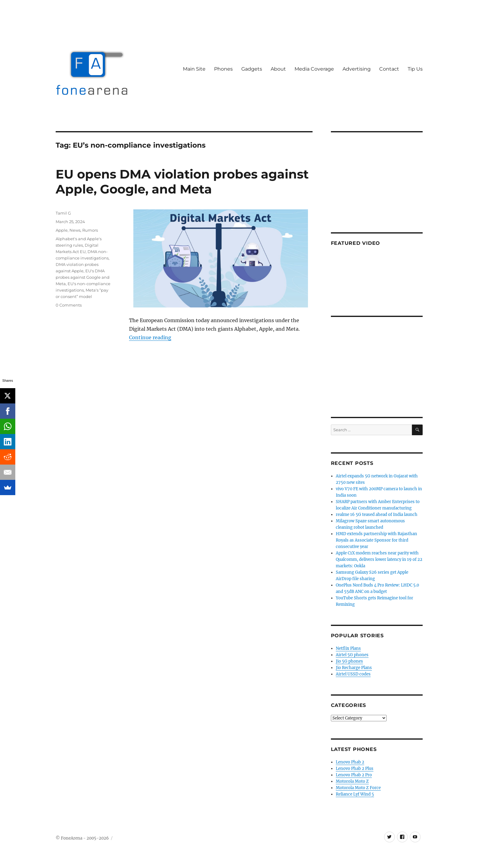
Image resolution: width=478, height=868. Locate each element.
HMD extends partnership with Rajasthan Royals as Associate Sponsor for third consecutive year (376, 540)
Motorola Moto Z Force (358, 788)
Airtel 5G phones (352, 655)
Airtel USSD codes (353, 674)
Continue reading (150, 337)
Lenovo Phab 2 (350, 762)
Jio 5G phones (349, 661)
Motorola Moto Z (352, 781)
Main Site (194, 69)
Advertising (357, 69)
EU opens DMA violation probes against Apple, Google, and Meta (182, 182)
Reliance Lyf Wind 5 (355, 794)
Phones (223, 69)
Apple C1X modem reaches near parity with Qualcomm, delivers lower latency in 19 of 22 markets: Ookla (379, 559)
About (278, 69)
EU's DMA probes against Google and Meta (83, 277)
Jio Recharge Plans (354, 668)
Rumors (90, 230)
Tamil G (63, 213)
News (75, 230)
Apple (62, 230)
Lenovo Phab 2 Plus (355, 769)
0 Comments (69, 305)
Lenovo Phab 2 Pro (354, 775)
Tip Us (415, 69)
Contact (389, 69)
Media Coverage (314, 69)
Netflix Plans (348, 648)
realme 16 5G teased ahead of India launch (377, 515)
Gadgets (252, 69)
